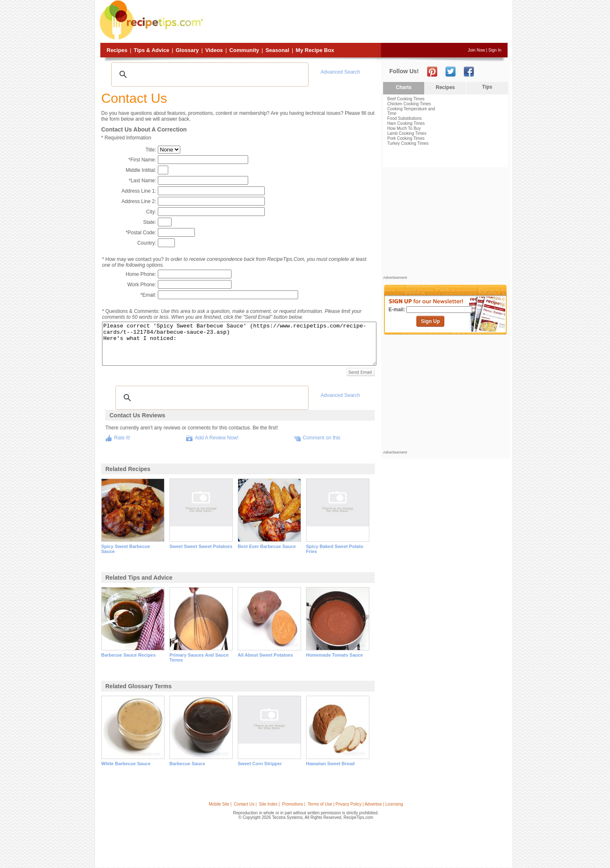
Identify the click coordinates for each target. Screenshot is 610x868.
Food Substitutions (405, 118)
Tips (487, 87)
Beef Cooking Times (406, 99)
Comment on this (322, 438)
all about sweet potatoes (265, 655)
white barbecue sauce (126, 764)
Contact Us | (245, 804)
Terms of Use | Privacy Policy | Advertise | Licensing (355, 804)
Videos (214, 50)
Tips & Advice (151, 50)
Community (244, 50)
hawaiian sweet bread (330, 764)
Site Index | (269, 804)
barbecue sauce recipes (128, 655)
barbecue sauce (187, 764)
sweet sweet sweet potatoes (201, 546)
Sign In (495, 50)
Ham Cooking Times (406, 123)
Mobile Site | (220, 804)
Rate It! (122, 438)
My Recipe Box (315, 50)
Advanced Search (340, 72)
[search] (209, 74)
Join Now (477, 50)
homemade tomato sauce (335, 655)
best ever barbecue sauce (267, 546)
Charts (403, 87)
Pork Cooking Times (406, 138)
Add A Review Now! (217, 438)
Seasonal (278, 50)
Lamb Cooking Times (407, 133)
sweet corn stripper (260, 764)
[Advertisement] (356, 22)
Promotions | (294, 804)
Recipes (117, 50)
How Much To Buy (404, 128)
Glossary (187, 50)
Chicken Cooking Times (409, 104)
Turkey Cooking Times (408, 143)
